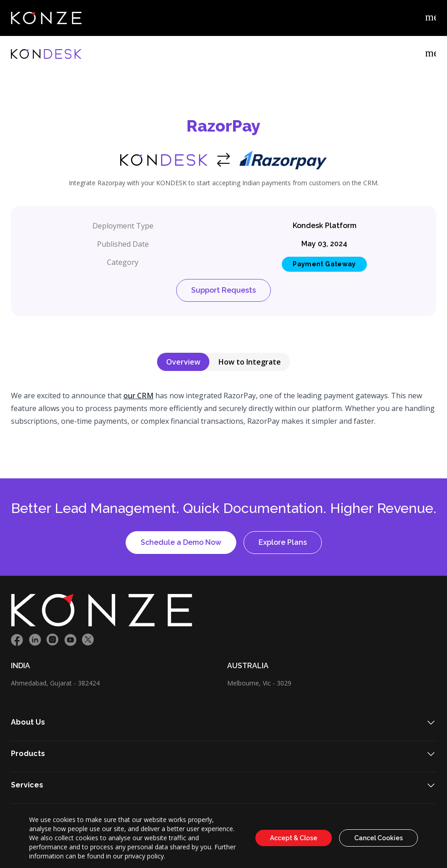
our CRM (138, 396)
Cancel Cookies (378, 838)
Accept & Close (294, 838)
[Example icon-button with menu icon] (431, 18)
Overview (183, 362)
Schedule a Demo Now (181, 542)
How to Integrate (250, 362)
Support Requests (223, 290)
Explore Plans (283, 542)
